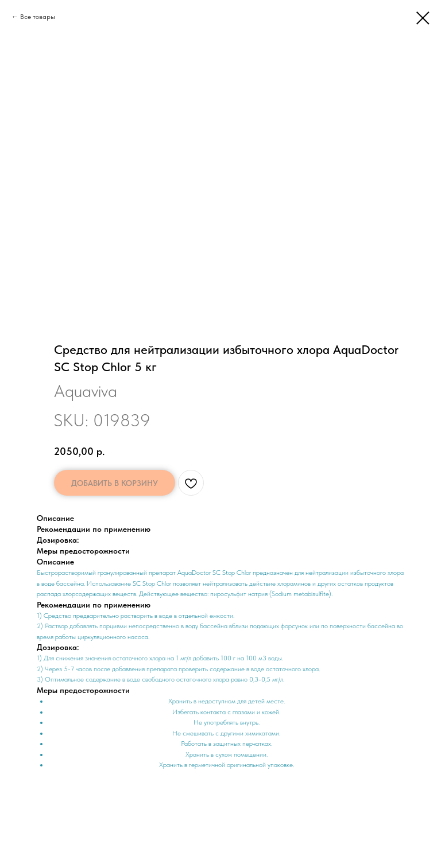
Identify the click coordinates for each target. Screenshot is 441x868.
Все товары (38, 17)
